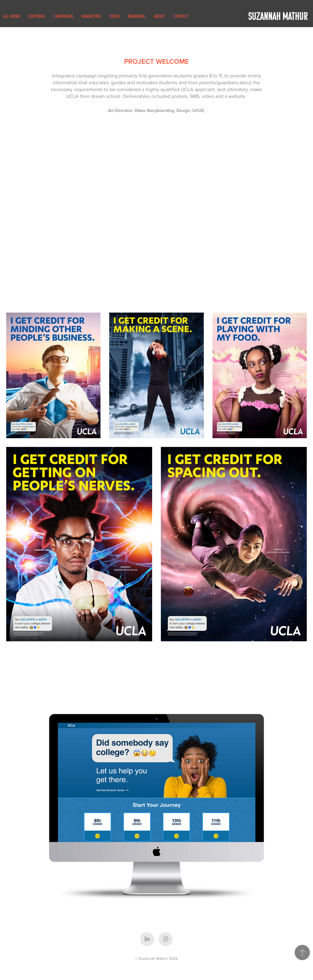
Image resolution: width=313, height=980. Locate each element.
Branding (137, 16)
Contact (181, 16)
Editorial (37, 16)
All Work (12, 16)
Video (115, 16)
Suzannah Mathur (278, 16)
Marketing (91, 16)
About (159, 16)
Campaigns (63, 16)
